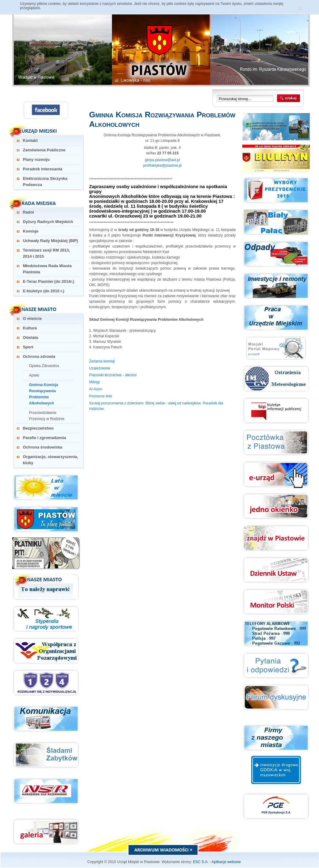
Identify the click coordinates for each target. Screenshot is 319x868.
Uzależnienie (100, 368)
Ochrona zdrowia (39, 356)
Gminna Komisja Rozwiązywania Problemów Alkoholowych (44, 394)
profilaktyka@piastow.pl (163, 165)
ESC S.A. (201, 862)
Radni (29, 212)
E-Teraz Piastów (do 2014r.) (49, 281)
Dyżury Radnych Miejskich (48, 222)
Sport (28, 347)
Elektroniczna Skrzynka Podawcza (45, 182)
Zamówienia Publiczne (44, 150)
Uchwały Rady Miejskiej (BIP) (51, 241)
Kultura (30, 328)
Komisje (31, 231)
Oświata (31, 337)
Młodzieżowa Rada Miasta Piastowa (47, 269)
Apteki (34, 375)
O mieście (32, 318)
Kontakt (30, 140)
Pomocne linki (101, 396)
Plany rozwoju (36, 159)
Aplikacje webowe (226, 862)
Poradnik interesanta (43, 169)
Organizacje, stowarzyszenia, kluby (51, 460)
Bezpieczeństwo (38, 428)
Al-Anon (96, 389)
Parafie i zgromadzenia (45, 438)
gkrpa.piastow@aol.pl (162, 160)
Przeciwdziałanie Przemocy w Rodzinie (47, 416)
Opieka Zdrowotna (44, 366)
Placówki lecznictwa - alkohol (113, 375)
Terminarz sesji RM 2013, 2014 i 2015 (47, 253)
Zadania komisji (102, 361)
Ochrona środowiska (43, 447)
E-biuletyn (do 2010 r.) (44, 291)
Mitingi (95, 382)
